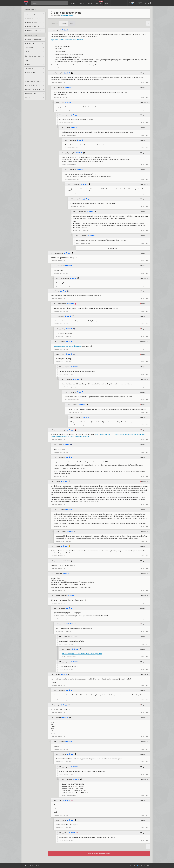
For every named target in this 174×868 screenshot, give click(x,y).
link (147, 68)
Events (90, 3)
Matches (82, 3)
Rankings (99, 2)
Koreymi (58, 718)
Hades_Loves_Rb (61, 430)
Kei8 (63, 102)
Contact (26, 866)
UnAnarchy (59, 561)
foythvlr (58, 482)
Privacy (32, 866)
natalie (64, 624)
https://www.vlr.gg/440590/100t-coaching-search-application (82, 654)
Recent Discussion (31, 36)
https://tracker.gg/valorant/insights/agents (68, 346)
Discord (147, 866)
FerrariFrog (61, 266)
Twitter (140, 866)
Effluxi (61, 800)
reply (142, 83)
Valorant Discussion (67, 15)
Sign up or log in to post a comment (99, 854)
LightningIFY (59, 73)
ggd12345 (61, 316)
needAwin (67, 637)
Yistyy (57, 291)
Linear (72, 23)
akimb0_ (70, 379)
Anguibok (58, 30)
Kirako (58, 674)
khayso (58, 705)
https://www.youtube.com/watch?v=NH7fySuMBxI (67, 40)
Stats (107, 3)
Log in (148, 3)
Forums (73, 3)
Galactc (58, 546)
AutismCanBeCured (62, 596)
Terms (38, 866)
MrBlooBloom (59, 253)
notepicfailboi (62, 304)
